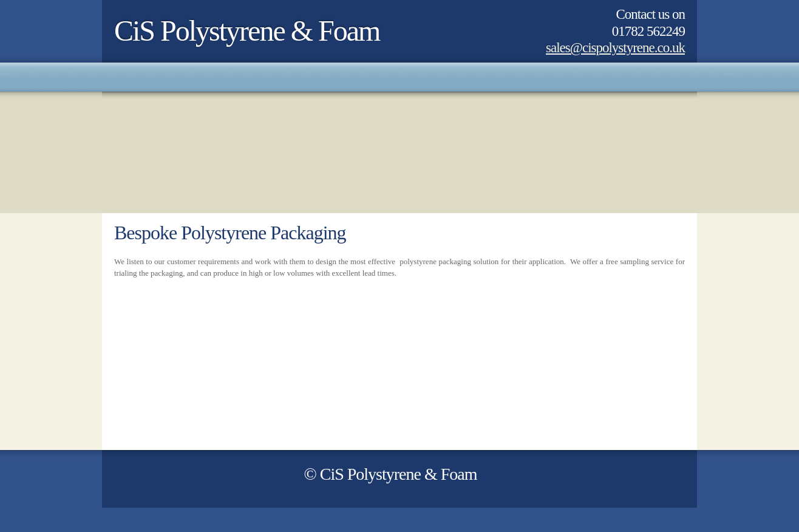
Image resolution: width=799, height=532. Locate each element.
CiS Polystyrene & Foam (247, 31)
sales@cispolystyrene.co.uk (615, 48)
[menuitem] (114, 77)
